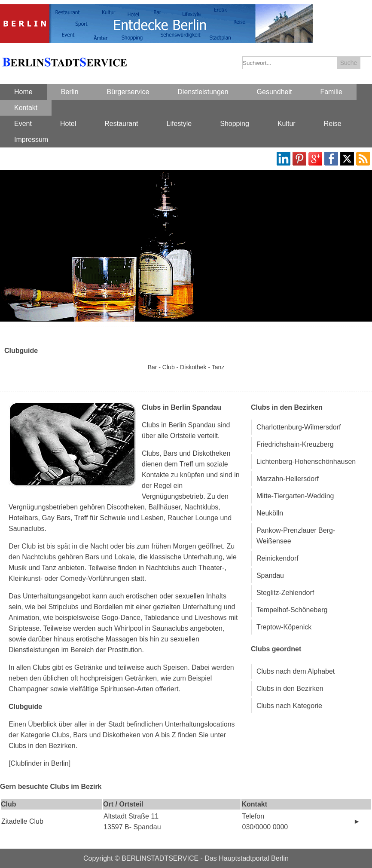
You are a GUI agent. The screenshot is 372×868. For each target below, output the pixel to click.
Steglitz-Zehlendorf (285, 593)
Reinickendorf (277, 558)
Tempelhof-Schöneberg (292, 610)
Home (23, 92)
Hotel (68, 124)
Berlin (70, 92)
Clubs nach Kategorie (289, 706)
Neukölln (270, 513)
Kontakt (26, 108)
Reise (333, 124)
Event (23, 124)
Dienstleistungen (203, 92)
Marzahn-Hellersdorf (288, 479)
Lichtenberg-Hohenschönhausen (306, 462)
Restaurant (121, 124)
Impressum (31, 140)
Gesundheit (274, 92)
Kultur (287, 124)
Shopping (235, 124)
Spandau (270, 575)
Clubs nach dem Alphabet (296, 671)
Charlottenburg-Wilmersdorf (299, 427)
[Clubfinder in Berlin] (40, 763)
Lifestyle (179, 124)
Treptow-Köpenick (284, 627)
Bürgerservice (128, 92)
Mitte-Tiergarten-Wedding (295, 496)
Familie (331, 92)
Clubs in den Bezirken (290, 689)
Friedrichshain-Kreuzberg (295, 444)
